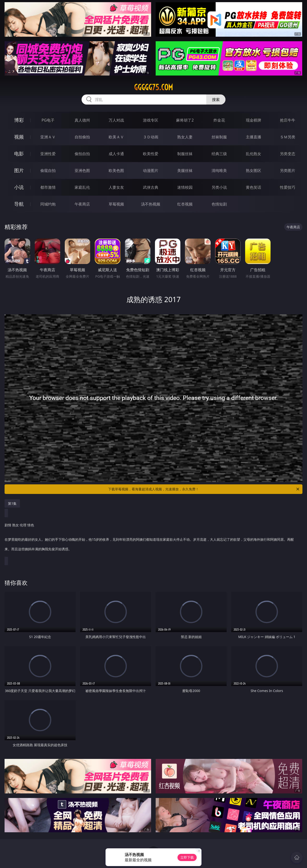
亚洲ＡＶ (48, 137)
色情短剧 (219, 204)
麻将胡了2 (185, 120)
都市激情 (48, 187)
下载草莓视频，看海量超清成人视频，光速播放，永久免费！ (204, 489)
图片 (19, 170)
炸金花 (219, 120)
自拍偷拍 (82, 137)
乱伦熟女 (254, 154)
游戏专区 (151, 120)
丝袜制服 (219, 137)
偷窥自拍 (48, 170)
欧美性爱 (151, 154)
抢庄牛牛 (288, 120)
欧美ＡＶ (116, 137)
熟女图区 (254, 170)
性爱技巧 (288, 187)
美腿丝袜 (185, 170)
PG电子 (48, 120)
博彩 (19, 120)
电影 (19, 154)
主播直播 (254, 137)
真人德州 (82, 120)
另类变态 (288, 154)
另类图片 (288, 170)
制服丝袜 (185, 154)
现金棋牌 (254, 120)
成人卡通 (116, 154)
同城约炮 (48, 204)
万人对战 (116, 120)
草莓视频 (116, 204)
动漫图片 (151, 170)
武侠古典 (151, 187)
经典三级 (219, 154)
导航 (19, 204)
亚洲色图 (82, 170)
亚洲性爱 (48, 154)
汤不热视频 (151, 204)
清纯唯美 (219, 170)
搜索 (216, 100)
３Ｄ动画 (151, 137)
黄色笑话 (254, 187)
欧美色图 (116, 170)
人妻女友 (116, 187)
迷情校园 (185, 187)
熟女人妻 (185, 137)
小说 (19, 187)
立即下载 (187, 857)
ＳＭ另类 (288, 137)
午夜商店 (82, 204)
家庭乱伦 (82, 187)
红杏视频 (185, 204)
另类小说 (219, 187)
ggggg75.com (153, 87)
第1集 (12, 503)
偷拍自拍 (82, 154)
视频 (19, 137)
